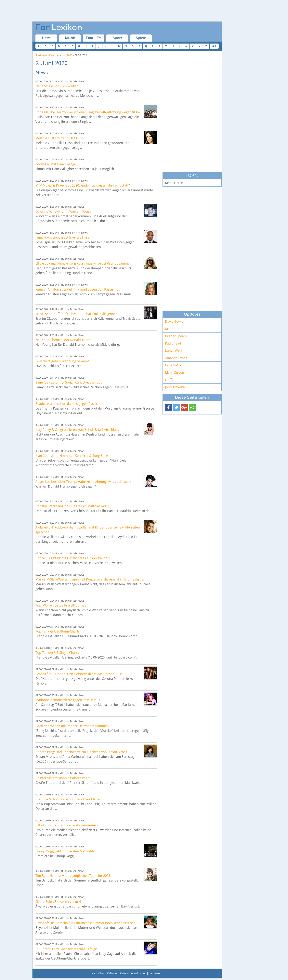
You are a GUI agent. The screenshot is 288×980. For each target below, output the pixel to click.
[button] (169, 408)
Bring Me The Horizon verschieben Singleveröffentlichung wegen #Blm (88, 112)
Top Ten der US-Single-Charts (57, 653)
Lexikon (59, 28)
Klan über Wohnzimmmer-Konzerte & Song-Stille (72, 456)
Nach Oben (98, 973)
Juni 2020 (67, 55)
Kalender (54, 55)
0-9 (214, 46)
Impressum (155, 973)
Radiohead (173, 343)
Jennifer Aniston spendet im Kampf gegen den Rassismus (78, 289)
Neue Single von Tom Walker (57, 86)
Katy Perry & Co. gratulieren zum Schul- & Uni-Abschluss (77, 430)
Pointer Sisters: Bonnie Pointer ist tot (63, 778)
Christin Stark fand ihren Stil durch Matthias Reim (72, 506)
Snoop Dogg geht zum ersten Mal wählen (66, 851)
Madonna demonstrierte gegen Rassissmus (68, 700)
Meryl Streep (175, 372)
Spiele (141, 38)
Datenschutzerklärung (133, 973)
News (46, 38)
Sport (117, 38)
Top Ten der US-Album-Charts (58, 631)
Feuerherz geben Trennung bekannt (62, 361)
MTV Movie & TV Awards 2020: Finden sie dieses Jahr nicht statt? (83, 185)
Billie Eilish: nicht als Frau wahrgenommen (67, 825)
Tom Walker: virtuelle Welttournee (61, 605)
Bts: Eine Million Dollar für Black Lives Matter (68, 799)
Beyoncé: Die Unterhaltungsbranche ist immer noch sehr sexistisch (85, 923)
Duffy (169, 380)
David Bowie (174, 321)
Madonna (172, 329)
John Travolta (175, 387)
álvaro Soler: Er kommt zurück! (58, 902)
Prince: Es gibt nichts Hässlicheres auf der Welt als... (74, 558)
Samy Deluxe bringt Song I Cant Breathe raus (69, 382)
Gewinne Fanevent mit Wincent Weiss (63, 211)
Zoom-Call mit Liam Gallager (56, 164)
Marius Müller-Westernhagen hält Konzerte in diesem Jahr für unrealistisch (91, 579)
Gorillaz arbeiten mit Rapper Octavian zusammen (72, 726)
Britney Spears (176, 336)
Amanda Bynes (176, 358)
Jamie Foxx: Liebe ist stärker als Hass (62, 237)
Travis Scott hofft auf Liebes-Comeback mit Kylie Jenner (76, 314)
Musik (70, 38)
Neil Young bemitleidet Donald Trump (64, 340)
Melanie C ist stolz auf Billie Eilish (60, 138)
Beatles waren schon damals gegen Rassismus (70, 404)
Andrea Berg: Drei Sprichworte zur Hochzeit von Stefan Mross (81, 752)
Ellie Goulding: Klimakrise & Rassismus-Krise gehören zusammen (84, 263)
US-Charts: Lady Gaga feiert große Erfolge (66, 949)
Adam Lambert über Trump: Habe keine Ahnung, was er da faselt (83, 482)
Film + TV (94, 38)
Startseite (41, 55)
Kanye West (174, 351)
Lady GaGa (173, 365)
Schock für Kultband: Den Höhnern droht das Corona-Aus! (79, 674)
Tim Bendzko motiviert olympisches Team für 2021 (73, 876)
